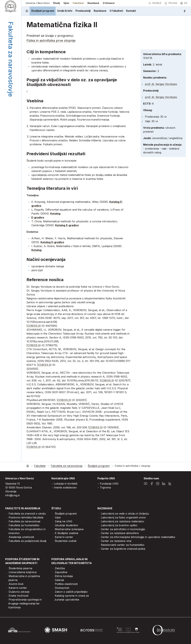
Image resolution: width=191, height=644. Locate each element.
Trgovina (105, 487)
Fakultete (78, 3)
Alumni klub (16, 584)
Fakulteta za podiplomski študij (27, 541)
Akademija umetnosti (21, 537)
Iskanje (155, 3)
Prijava (171, 3)
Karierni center (64, 537)
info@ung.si (12, 495)
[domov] (27, 11)
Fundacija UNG (109, 484)
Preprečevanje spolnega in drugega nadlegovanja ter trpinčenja (25, 603)
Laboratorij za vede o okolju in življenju (125, 514)
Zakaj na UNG (64, 521)
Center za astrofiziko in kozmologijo (123, 529)
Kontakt (131, 11)
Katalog (114, 202)
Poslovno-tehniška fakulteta (26, 517)
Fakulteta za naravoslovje (67, 466)
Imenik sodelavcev (65, 487)
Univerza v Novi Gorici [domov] (38, 3)
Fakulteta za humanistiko (24, 525)
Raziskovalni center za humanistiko (123, 545)
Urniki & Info (65, 11)
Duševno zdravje (19, 592)
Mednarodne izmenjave (69, 529)
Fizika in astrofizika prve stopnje (51, 41)
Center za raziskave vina (116, 541)
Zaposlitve (61, 572)
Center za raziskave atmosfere (120, 533)
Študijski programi (43, 11)
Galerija (59, 580)
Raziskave (93, 3)
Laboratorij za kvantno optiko (119, 525)
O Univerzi (109, 3)
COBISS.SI (34, 326)
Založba (60, 568)
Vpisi (66, 3)
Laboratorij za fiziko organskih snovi (123, 517)
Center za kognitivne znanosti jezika (123, 549)
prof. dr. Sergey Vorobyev (161, 84)
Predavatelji (83, 11)
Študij (57, 3)
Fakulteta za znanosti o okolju (27, 514)
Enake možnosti (18, 596)
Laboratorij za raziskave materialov (123, 521)
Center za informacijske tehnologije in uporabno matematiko (138, 537)
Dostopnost (62, 588)
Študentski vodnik (66, 541)
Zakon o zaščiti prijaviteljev (71, 592)
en (184, 3)
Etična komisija (64, 576)
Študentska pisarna (20, 568)
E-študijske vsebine (67, 533)
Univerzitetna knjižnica (23, 572)
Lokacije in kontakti (66, 484)
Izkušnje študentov (66, 525)
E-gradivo (38, 217)
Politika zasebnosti (66, 584)
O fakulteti (116, 11)
